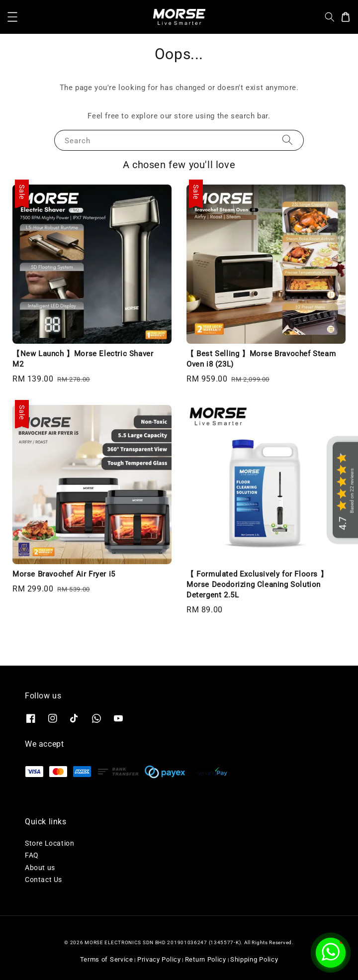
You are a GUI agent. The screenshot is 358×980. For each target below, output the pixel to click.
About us (40, 868)
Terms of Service (107, 959)
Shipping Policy (254, 959)
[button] (12, 17)
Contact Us (44, 880)
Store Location (49, 843)
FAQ (32, 855)
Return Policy (206, 959)
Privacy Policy (159, 959)
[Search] (287, 140)
